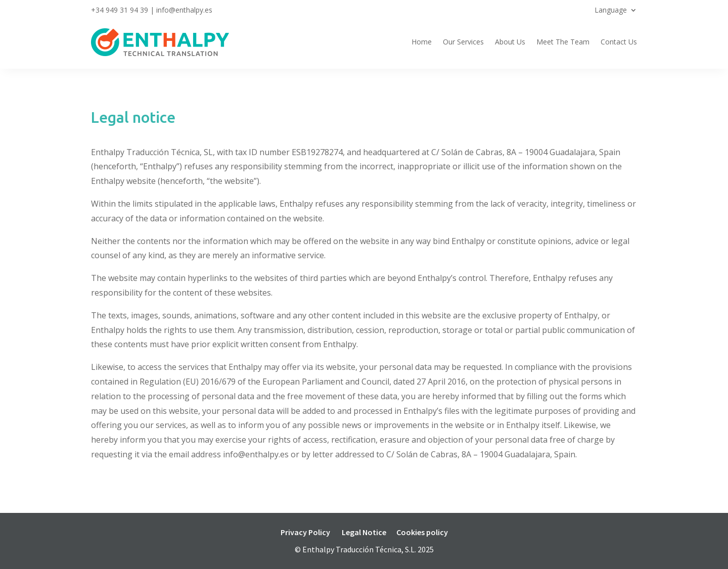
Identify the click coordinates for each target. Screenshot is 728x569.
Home (422, 42)
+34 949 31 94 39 (120, 10)
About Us (510, 42)
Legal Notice (364, 532)
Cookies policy (422, 532)
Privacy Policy (305, 532)
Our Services (463, 42)
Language (611, 11)
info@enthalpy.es (184, 10)
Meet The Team (563, 42)
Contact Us (619, 42)
